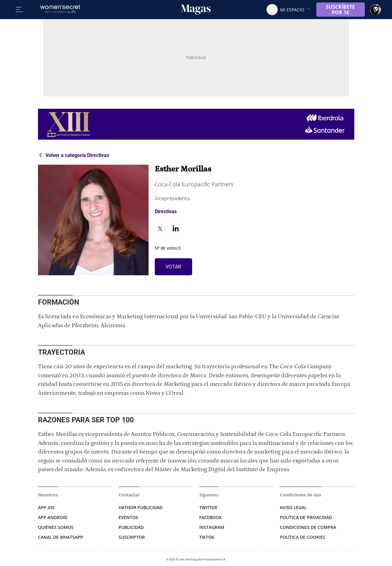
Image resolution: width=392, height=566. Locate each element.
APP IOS (46, 507)
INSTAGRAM (212, 527)
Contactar (129, 495)
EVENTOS (128, 517)
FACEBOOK (211, 517)
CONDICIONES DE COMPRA (308, 527)
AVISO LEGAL (293, 507)
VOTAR (173, 267)
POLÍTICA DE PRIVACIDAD (306, 517)
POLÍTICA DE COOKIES (303, 537)
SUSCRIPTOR (132, 537)
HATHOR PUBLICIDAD (141, 507)
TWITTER (208, 507)
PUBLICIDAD (131, 527)
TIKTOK (207, 537)
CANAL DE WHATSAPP (61, 537)
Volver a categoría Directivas (77, 155)
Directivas (166, 211)
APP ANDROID (53, 517)
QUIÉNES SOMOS (56, 527)
